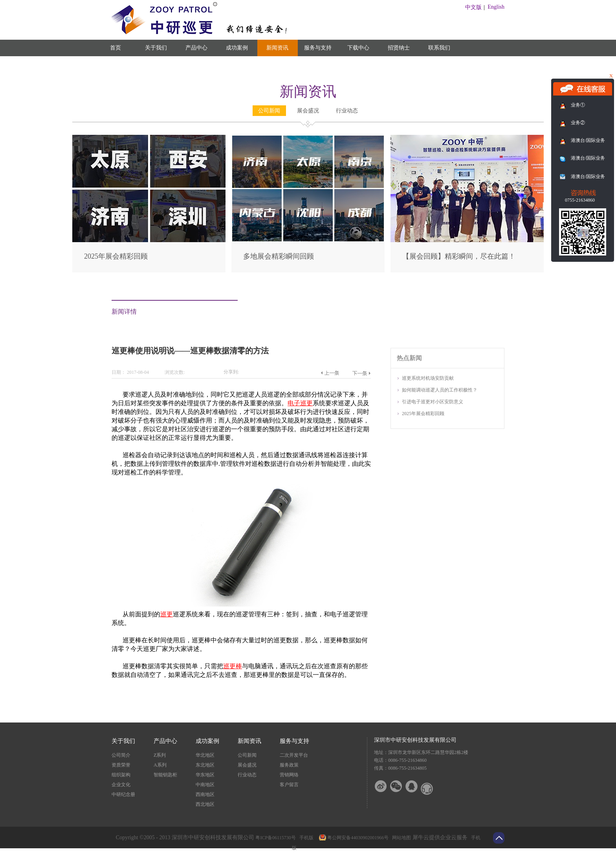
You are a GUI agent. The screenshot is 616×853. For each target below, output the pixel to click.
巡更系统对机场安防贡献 (428, 378)
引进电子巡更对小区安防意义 (433, 402)
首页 (115, 48)
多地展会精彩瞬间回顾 (279, 256)
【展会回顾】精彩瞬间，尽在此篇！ (459, 256)
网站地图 (400, 838)
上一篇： (330, 373)
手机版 (305, 838)
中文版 (473, 7)
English (496, 7)
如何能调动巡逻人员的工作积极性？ (440, 390)
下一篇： (361, 373)
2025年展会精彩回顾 (116, 256)
